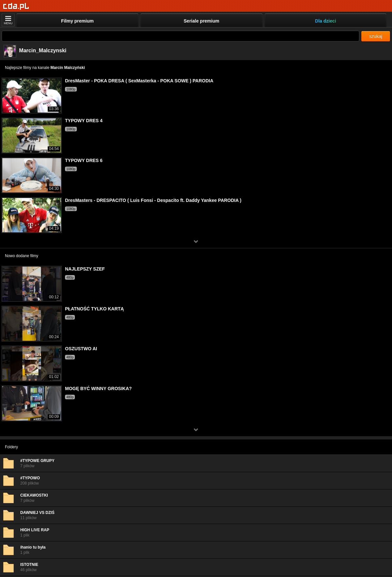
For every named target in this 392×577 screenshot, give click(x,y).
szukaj (376, 36)
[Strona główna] (16, 6)
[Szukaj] (180, 36)
